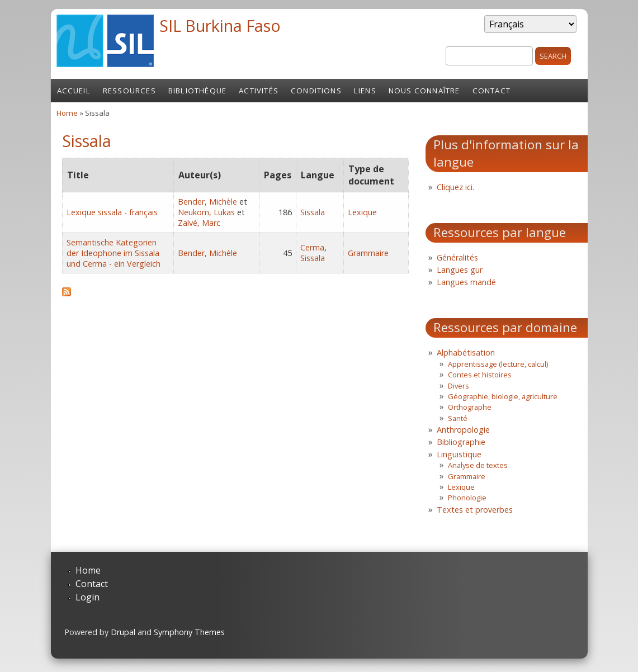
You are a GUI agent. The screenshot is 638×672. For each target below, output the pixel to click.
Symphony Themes (189, 632)
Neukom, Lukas (206, 212)
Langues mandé (466, 282)
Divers (459, 386)
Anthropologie (463, 430)
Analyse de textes (478, 465)
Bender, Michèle (207, 202)
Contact (492, 91)
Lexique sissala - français (112, 212)
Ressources (129, 91)
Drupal (123, 632)
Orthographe (470, 407)
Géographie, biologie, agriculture (503, 396)
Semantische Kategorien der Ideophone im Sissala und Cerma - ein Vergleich (114, 253)
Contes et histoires (480, 375)
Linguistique (459, 454)
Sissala (313, 212)
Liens (365, 91)
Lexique (362, 212)
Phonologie (467, 498)
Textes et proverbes (475, 510)
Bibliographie (461, 442)
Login (88, 597)
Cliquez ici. (455, 187)
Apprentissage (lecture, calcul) (498, 364)
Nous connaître (424, 91)
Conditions (316, 91)
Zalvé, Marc (199, 223)
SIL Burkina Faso (220, 25)
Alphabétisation (466, 352)
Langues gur (460, 270)
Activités (259, 91)
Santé (458, 418)
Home (67, 113)
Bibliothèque (197, 91)
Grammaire (368, 253)
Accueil (74, 91)
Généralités (457, 257)
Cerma (312, 247)
